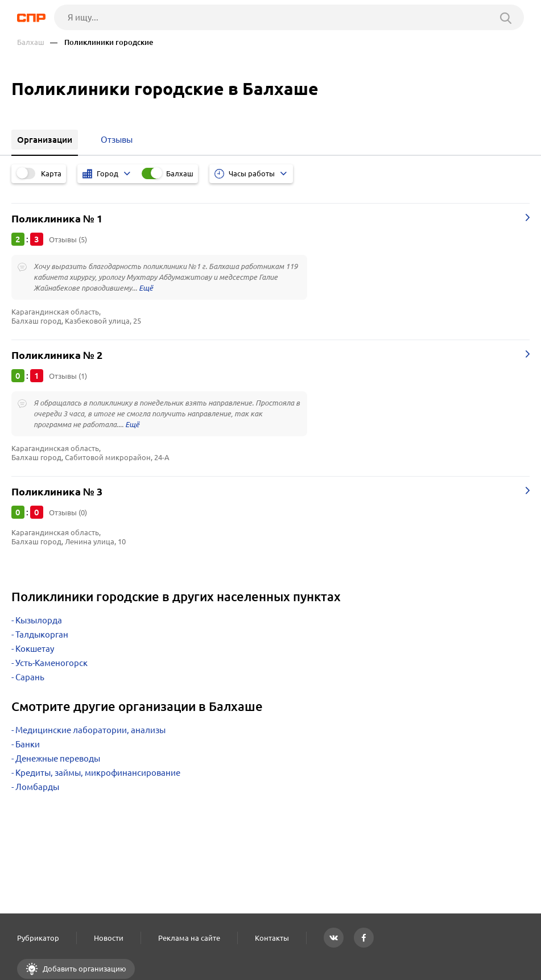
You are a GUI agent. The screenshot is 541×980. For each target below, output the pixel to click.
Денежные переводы (58, 758)
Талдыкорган (42, 634)
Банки (28, 744)
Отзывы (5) (68, 239)
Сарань (30, 677)
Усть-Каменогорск (51, 663)
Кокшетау (35, 649)
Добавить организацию (84, 969)
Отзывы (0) (68, 512)
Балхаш (31, 42)
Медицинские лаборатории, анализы (90, 730)
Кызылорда (39, 620)
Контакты (272, 938)
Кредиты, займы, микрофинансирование (98, 773)
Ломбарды (37, 787)
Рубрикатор (38, 938)
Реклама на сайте (189, 938)
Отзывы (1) (68, 376)
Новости (109, 938)
